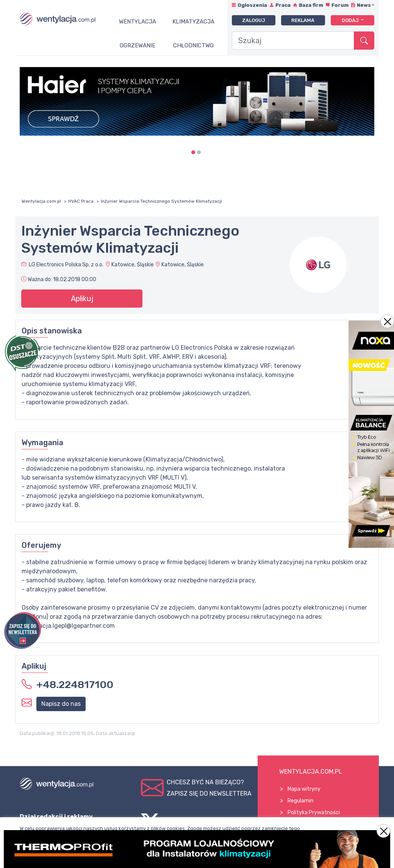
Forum (340, 5)
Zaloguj (254, 20)
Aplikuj (82, 299)
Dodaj (351, 20)
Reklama (303, 20)
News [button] (364, 5)
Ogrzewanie (138, 45)
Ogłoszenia (252, 5)
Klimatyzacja (193, 22)
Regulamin (300, 801)
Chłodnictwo (193, 45)
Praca (283, 5)
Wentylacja (138, 22)
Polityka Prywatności (314, 812)
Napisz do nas (61, 704)
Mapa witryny (304, 789)
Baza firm (311, 5)
